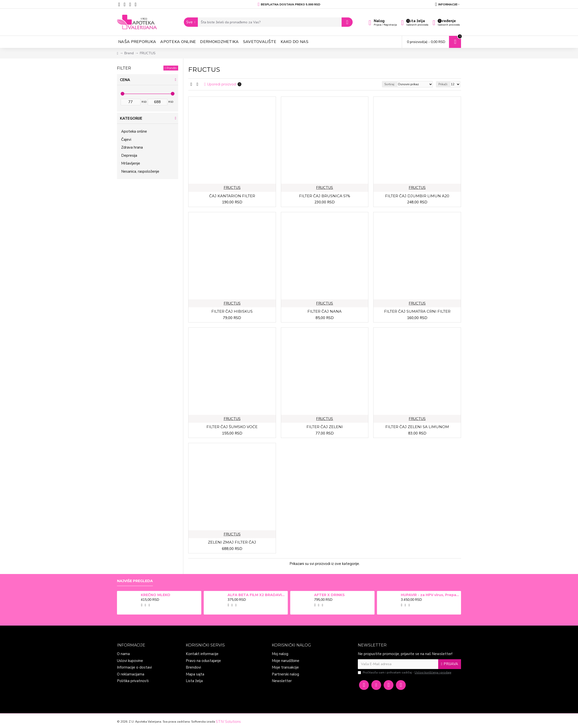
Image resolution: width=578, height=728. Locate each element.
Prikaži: (443, 84)
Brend (129, 53)
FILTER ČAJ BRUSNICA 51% (325, 196)
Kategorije (131, 118)
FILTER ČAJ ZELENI (325, 427)
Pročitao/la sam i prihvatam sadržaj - (405, 672)
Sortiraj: (390, 84)
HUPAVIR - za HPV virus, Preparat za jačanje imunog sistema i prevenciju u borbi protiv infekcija (430, 595)
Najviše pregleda (135, 581)
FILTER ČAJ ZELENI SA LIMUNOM (417, 427)
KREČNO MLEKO (156, 595)
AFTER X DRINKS (329, 595)
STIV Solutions (228, 722)
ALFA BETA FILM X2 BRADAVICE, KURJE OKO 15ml (257, 595)
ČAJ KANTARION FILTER (232, 196)
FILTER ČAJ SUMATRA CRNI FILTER (417, 311)
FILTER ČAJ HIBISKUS (232, 311)
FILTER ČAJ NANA (325, 311)
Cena (125, 80)
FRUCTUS (232, 188)
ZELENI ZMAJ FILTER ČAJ (232, 542)
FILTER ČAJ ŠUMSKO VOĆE (232, 427)
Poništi (172, 68)
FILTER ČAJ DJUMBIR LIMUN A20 (417, 196)
